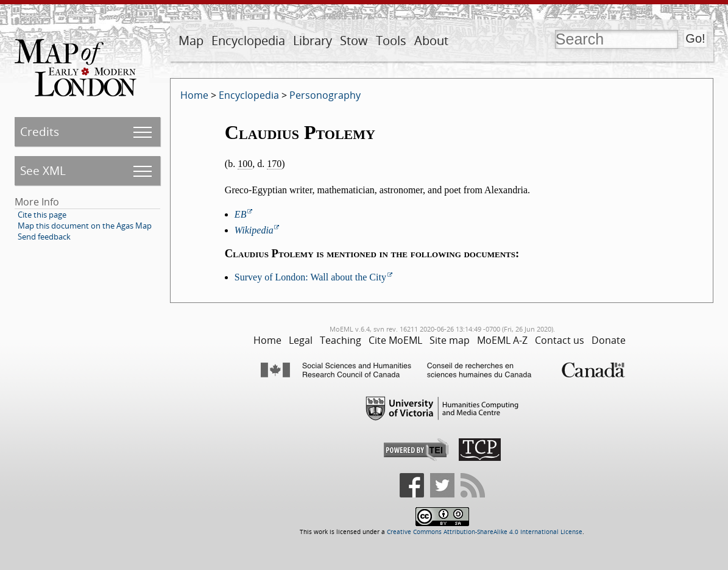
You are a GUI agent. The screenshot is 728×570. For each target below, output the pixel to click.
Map (191, 41)
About (431, 41)
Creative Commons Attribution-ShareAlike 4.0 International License (485, 532)
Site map (450, 340)
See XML (43, 170)
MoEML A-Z (502, 340)
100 (245, 164)
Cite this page (42, 215)
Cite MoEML (395, 340)
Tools (391, 41)
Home (194, 95)
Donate (609, 340)
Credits (40, 131)
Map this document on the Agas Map (85, 226)
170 (274, 164)
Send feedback (44, 237)
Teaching (341, 340)
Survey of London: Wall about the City (310, 277)
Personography (325, 95)
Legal (301, 340)
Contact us (560, 340)
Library (313, 41)
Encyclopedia (248, 41)
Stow (354, 41)
